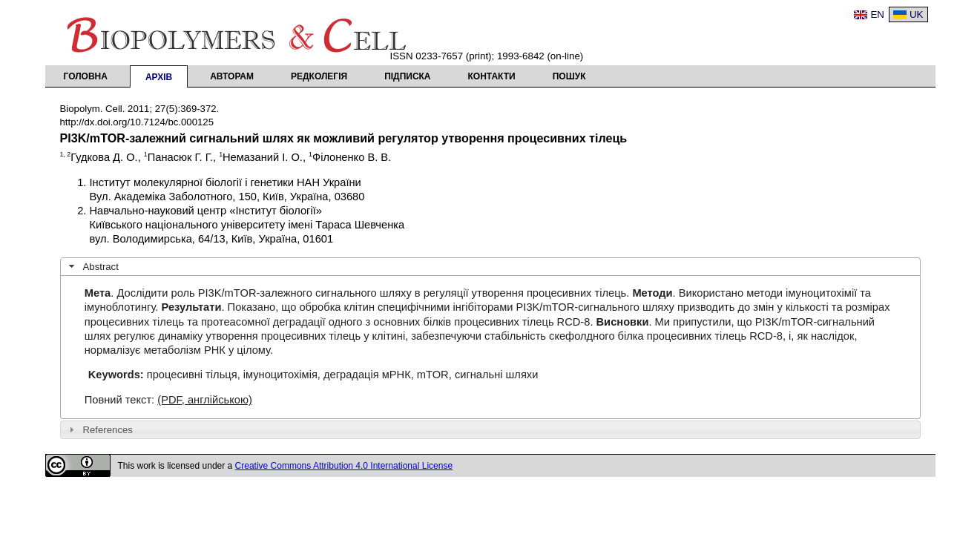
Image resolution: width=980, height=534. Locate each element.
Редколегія (319, 76)
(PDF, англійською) (205, 400)
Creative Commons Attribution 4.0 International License (344, 466)
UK (917, 14)
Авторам (232, 76)
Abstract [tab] (92, 266)
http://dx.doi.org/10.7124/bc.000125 (137, 122)
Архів (159, 77)
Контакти (492, 76)
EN (877, 14)
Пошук (569, 76)
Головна (86, 76)
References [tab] (99, 429)
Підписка (407, 76)
